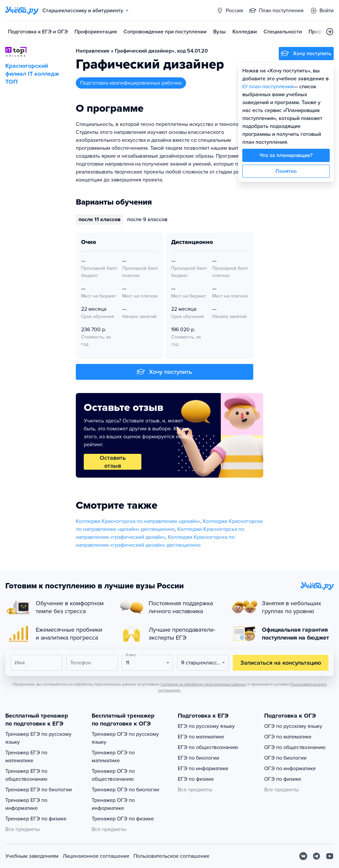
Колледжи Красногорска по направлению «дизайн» (138, 521)
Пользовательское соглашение (171, 856)
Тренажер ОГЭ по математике (113, 757)
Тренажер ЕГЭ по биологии (39, 790)
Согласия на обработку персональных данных (203, 684)
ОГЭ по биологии (285, 758)
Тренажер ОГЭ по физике (123, 819)
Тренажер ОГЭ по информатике (113, 804)
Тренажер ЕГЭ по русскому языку (38, 738)
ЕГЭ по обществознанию (208, 747)
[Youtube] (330, 856)
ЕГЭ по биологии (198, 758)
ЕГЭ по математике (201, 737)
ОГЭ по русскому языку (293, 726)
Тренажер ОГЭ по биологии (125, 790)
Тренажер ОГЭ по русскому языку (125, 738)
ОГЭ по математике (288, 737)
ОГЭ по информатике (290, 769)
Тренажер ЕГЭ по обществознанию (26, 775)
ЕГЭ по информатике (203, 769)
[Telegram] (316, 856)
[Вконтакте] (303, 856)
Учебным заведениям (32, 856)
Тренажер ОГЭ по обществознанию (113, 775)
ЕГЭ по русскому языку (206, 726)
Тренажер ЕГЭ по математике (26, 757)
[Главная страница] (22, 11)
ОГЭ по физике (283, 779)
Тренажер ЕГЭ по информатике (26, 804)
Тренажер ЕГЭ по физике (36, 819)
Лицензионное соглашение (96, 856)
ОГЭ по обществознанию (295, 747)
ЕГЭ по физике (196, 779)
